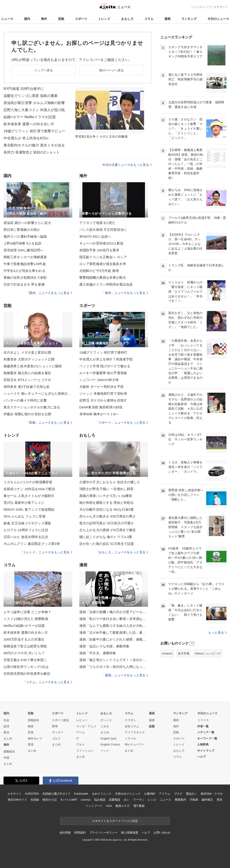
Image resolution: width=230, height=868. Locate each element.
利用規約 (80, 833)
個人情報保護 (129, 833)
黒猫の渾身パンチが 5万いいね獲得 (106, 496)
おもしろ (127, 19)
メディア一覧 (206, 732)
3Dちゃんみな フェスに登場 (24, 516)
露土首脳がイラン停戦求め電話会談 (106, 284)
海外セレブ (35, 738)
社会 (6, 720)
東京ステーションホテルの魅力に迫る (32, 407)
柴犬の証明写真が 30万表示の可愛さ (107, 523)
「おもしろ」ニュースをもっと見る (122, 552)
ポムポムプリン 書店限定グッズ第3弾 (32, 544)
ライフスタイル (135, 732)
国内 (27, 19)
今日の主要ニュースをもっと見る (127, 165)
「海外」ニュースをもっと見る (125, 293)
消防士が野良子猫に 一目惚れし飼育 (106, 489)
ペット (105, 751)
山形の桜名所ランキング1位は (26, 667)
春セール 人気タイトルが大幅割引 (29, 496)
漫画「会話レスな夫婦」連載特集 (104, 646)
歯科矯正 (207, 800)
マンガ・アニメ (86, 726)
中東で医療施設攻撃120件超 (25, 264)
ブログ (178, 794)
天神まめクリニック (128, 794)
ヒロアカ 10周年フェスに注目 (26, 530)
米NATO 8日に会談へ (95, 236)
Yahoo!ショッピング (208, 653)
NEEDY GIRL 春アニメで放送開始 (29, 509)
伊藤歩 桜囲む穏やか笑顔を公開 (27, 414)
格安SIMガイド (17, 800)
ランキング (189, 19)
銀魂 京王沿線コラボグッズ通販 (27, 523)
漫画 (167, 19)
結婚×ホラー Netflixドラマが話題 (30, 117)
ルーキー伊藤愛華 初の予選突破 (103, 373)
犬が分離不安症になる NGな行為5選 (107, 509)
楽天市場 (184, 653)
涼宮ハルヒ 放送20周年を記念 (26, 537)
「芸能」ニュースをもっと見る (49, 423)
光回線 (35, 800)
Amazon (167, 653)
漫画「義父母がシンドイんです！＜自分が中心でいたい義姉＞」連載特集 (114, 660)
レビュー (82, 720)
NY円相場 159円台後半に (24, 89)
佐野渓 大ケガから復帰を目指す (103, 400)
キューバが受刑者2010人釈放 (101, 243)
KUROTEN (32, 794)
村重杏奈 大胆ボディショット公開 (29, 359)
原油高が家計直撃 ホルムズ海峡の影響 (34, 103)
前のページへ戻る (112, 70)
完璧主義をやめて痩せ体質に (25, 660)
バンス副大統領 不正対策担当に (103, 230)
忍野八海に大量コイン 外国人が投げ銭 (34, 110)
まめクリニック (102, 794)
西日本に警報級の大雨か (22, 230)
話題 (152, 726)
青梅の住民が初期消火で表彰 (25, 278)
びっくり (106, 720)
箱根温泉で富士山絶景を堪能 (25, 646)
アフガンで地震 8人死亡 (97, 223)
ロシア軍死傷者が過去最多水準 (103, 264)
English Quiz (109, 738)
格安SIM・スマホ (212, 794)
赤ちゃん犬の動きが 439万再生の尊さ (108, 516)
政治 (6, 732)
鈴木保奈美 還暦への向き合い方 (29, 124)
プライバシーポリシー (103, 833)
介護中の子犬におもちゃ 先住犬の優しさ (110, 482)
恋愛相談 (114, 800)
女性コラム (132, 726)
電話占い (191, 794)
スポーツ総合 (61, 720)
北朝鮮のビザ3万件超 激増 (99, 271)
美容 (219, 800)
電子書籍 (139, 806)
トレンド (104, 19)
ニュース (7, 19)
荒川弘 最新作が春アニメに (24, 503)
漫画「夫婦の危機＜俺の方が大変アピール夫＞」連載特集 (114, 612)
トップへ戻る (44, 70)
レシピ (152, 800)
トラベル (130, 738)
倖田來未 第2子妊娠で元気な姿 (27, 387)
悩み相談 (100, 800)
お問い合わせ (162, 833)
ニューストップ (201, 7)
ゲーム (81, 732)
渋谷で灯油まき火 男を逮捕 (24, 284)
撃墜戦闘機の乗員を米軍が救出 (103, 278)
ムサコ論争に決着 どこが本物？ (27, 612)
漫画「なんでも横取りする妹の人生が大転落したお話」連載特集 (114, 626)
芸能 (61, 19)
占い (127, 800)
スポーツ (81, 19)
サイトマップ (206, 751)
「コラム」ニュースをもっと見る (48, 682)
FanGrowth (81, 794)
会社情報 (65, 833)
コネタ (105, 726)
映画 (31, 726)
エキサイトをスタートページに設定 (115, 821)
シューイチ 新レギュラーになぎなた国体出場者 (38, 393)
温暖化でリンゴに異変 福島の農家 (31, 96)
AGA (109, 806)
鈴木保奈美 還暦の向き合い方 (26, 632)
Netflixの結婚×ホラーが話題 (24, 626)
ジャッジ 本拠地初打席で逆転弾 (103, 393)
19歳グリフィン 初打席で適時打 (103, 352)
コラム (149, 19)
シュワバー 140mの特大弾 (99, 380)
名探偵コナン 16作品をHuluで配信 (29, 489)
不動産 (194, 800)
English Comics (110, 744)
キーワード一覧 (207, 738)
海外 (44, 19)
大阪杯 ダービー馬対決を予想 (101, 387)
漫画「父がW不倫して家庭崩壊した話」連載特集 (114, 632)
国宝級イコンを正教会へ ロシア (103, 257)
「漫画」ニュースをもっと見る (125, 675)
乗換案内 (180, 800)
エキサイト (221, 7)
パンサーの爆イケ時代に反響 (25, 400)
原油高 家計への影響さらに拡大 (27, 223)
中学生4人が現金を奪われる (24, 271)
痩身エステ (122, 806)
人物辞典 (203, 744)
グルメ (81, 744)
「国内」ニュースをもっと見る (49, 293)
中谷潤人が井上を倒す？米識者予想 (106, 359)
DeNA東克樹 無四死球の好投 (101, 407)
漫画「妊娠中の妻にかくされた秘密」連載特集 (114, 639)
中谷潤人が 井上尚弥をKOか (26, 138)
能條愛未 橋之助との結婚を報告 (27, 373)
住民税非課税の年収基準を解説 (27, 674)
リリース (203, 720)
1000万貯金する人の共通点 (24, 639)
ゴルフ (56, 738)
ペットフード (94, 806)
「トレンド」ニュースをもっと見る (46, 552)
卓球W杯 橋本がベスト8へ (99, 414)
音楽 (31, 732)
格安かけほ (50, 800)
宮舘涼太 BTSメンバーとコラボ (27, 380)
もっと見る (217, 633)
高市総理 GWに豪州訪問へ (24, 250)
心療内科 (150, 794)
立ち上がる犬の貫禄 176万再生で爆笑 (108, 530)
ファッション (85, 751)
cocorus (86, 800)
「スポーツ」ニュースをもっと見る (122, 423)
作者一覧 (203, 726)
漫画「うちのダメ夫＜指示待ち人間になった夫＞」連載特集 (114, 667)
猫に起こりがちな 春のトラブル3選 (106, 537)
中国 (6, 758)
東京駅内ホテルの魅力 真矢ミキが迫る (34, 145)
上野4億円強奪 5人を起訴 (22, 243)
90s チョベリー (135, 744)
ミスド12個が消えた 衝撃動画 (26, 619)
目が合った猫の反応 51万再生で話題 (107, 544)
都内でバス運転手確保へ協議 (25, 236)
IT (78, 738)
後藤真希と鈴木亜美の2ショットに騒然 (33, 366)
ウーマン (139, 800)
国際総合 (9, 751)
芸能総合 (33, 720)
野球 (55, 726)
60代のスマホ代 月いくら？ (24, 653)
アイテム (164, 794)
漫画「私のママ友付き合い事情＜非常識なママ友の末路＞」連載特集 (114, 619)
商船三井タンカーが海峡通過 (25, 257)
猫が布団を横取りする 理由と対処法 (106, 503)
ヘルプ (201, 757)
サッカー (58, 732)
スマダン (130, 720)
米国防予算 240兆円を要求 (99, 250)
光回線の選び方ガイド (57, 794)
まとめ (8, 738)
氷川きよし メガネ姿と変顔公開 (27, 352)
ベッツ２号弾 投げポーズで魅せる (105, 366)
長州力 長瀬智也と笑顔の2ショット (32, 152)
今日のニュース (218, 19)
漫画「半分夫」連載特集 (98, 653)
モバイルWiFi (69, 800)
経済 (6, 726)
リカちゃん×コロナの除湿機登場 (28, 482)
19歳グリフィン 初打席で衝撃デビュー (34, 131)
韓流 (31, 744)
